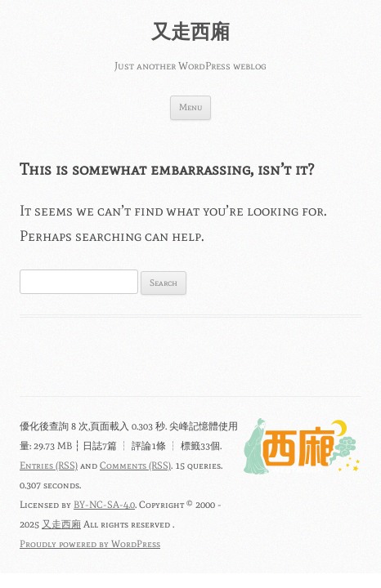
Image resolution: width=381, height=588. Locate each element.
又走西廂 (190, 31)
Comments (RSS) (135, 465)
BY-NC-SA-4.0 (104, 505)
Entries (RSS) (49, 465)
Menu (190, 107)
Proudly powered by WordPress (90, 544)
